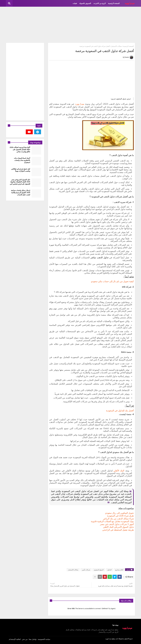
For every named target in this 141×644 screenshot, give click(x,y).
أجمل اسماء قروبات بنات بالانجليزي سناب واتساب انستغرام (22, 160)
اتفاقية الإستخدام (15, 639)
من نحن (25, 639)
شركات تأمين (86, 570)
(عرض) (113, 99)
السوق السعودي (99, 570)
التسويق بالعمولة (85, 3)
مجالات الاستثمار (116, 46)
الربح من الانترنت (100, 3)
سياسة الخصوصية (44, 639)
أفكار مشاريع (119, 570)
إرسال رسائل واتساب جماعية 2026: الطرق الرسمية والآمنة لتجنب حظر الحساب (21, 192)
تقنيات (75, 3)
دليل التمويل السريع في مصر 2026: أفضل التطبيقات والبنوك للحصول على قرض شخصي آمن (20, 182)
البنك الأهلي (119, 471)
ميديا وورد (80, 104)
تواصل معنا (33, 639)
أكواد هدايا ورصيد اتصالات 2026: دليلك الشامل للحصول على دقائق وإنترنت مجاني (20, 149)
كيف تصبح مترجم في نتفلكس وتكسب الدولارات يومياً (21, 170)
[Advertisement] (70, 25)
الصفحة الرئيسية (114, 3)
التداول (109, 570)
